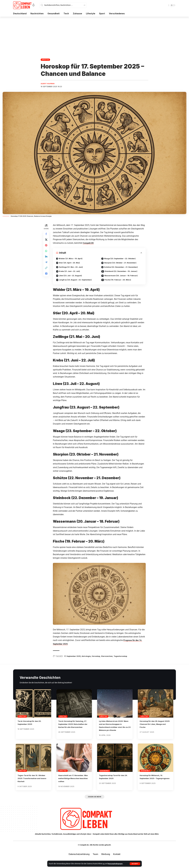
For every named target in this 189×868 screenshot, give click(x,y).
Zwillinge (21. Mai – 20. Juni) (72, 268)
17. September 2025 (74, 658)
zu (104, 864)
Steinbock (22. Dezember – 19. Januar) (123, 273)
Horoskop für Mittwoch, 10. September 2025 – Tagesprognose (154, 783)
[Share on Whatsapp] (46, 254)
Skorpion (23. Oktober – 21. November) (122, 264)
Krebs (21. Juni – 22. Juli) (71, 273)
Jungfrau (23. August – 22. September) (78, 282)
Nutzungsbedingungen (117, 864)
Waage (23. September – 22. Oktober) (122, 259)
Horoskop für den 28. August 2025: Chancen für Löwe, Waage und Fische (155, 726)
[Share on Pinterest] (46, 247)
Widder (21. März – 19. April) (72, 259)
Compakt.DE (89, 243)
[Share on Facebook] (46, 235)
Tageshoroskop (127, 658)
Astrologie (89, 658)
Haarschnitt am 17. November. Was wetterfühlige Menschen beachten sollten (74, 783)
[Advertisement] (94, 36)
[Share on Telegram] (46, 266)
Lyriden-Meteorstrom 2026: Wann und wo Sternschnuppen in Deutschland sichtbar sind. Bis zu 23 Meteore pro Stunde (115, 729)
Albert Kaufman (48, 84)
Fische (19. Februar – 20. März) (119, 282)
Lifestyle (45, 60)
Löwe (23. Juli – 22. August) (72, 277)
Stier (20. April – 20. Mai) (71, 264)
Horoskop (100, 658)
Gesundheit (105, 776)
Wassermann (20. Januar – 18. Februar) (123, 277)
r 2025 (66, 646)
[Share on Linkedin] (46, 260)
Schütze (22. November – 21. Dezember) (123, 268)
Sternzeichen (112, 658)
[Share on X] (46, 241)
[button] (135, 864)
